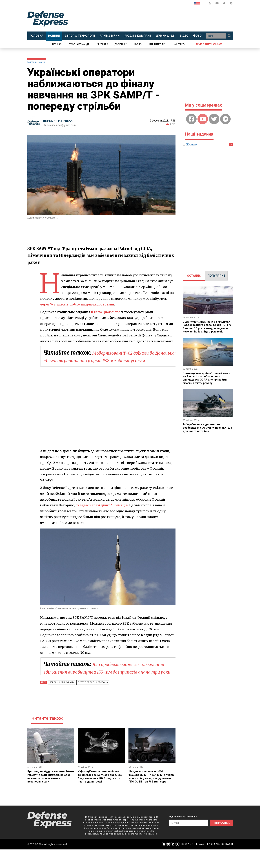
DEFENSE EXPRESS (59, 121)
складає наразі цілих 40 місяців (103, 513)
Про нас (57, 44)
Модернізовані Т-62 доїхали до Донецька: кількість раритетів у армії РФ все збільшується (108, 360)
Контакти (180, 44)
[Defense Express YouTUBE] (217, 4)
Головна (32, 62)
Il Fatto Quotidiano (106, 312)
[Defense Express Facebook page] (210, 4)
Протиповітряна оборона (90, 698)
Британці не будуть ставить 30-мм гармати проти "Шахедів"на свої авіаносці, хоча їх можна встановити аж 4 (50, 791)
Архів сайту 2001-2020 (209, 44)
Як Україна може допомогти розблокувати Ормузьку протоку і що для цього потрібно (207, 431)
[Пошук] (230, 36)
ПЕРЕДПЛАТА (213, 863)
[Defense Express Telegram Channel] (231, 4)
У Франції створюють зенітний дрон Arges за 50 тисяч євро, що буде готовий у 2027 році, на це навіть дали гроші (101, 791)
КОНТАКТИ (227, 863)
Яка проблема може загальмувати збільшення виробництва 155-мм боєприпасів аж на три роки (108, 679)
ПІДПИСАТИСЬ (221, 841)
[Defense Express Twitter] (224, 4)
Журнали (103, 44)
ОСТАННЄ (194, 276)
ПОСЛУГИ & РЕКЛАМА (193, 863)
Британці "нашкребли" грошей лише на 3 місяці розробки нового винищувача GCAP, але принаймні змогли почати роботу (207, 381)
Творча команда (79, 44)
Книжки (138, 44)
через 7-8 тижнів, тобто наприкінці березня (78, 304)
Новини (42, 62)
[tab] (194, 276)
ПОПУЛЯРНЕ (216, 276)
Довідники (121, 44)
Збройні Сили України (61, 698)
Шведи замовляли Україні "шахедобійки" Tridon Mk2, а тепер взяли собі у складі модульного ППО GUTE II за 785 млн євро (150, 793)
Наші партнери (158, 44)
